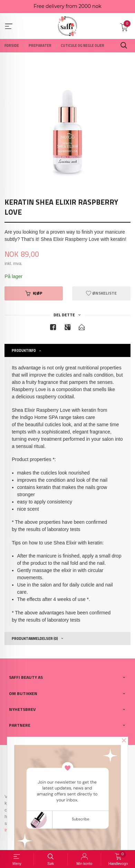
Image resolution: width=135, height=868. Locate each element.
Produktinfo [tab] (24, 350)
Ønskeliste (101, 293)
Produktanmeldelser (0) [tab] (35, 639)
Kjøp (34, 293)
